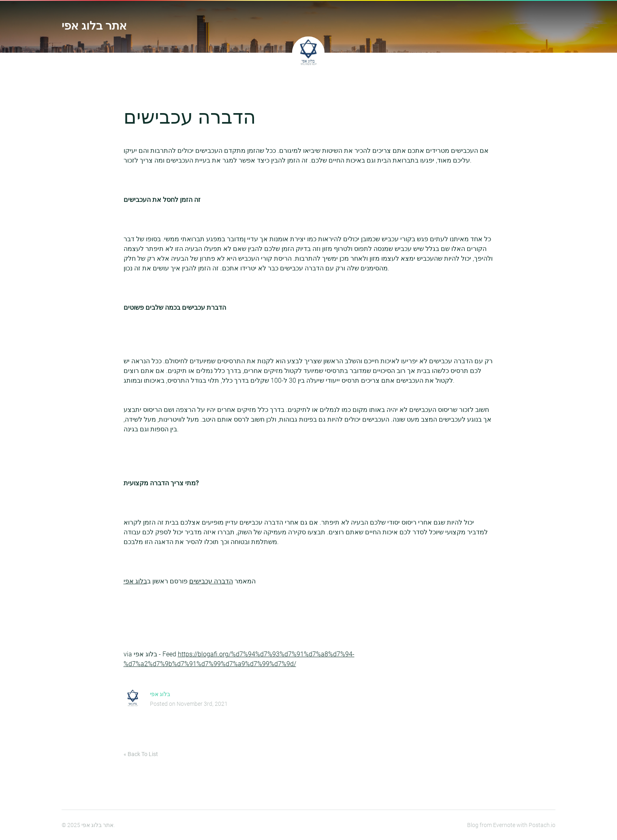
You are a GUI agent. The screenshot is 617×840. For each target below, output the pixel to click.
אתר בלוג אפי (94, 26)
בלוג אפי (135, 581)
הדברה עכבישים (211, 581)
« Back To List (141, 754)
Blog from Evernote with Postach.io (511, 825)
